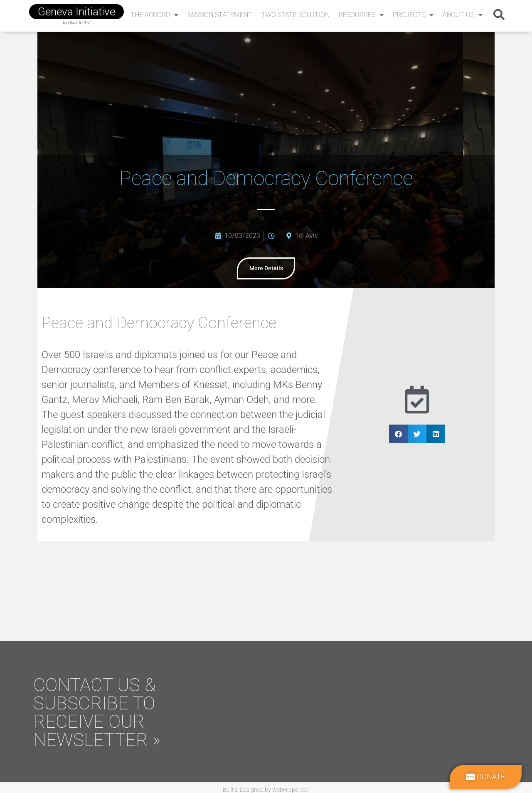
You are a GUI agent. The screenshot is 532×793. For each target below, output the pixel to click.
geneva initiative (76, 12)
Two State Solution (296, 15)
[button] (499, 14)
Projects (413, 15)
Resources (361, 15)
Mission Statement (220, 15)
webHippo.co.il (291, 786)
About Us (463, 15)
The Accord (154, 15)
